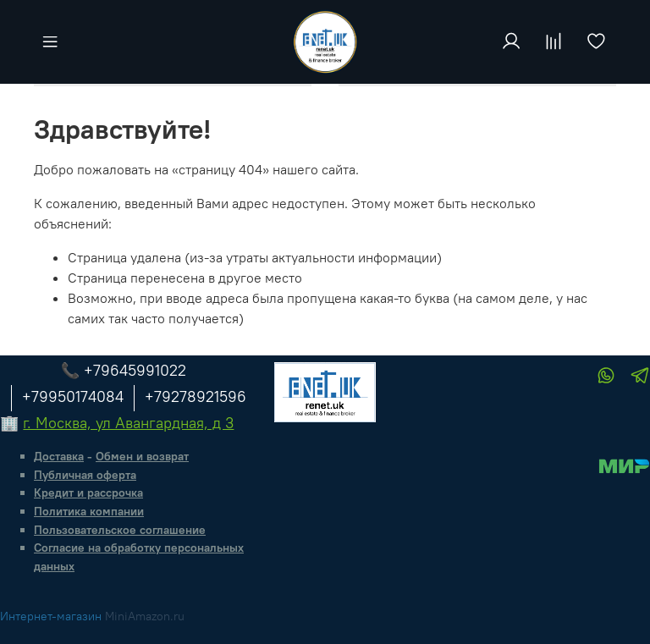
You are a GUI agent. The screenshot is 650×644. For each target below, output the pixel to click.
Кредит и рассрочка (88, 493)
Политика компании (89, 511)
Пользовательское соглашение (120, 530)
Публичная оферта (85, 475)
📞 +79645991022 (124, 370)
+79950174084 (73, 396)
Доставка (59, 456)
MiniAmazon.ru (145, 616)
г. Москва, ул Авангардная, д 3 (128, 423)
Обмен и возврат (142, 456)
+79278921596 (196, 396)
